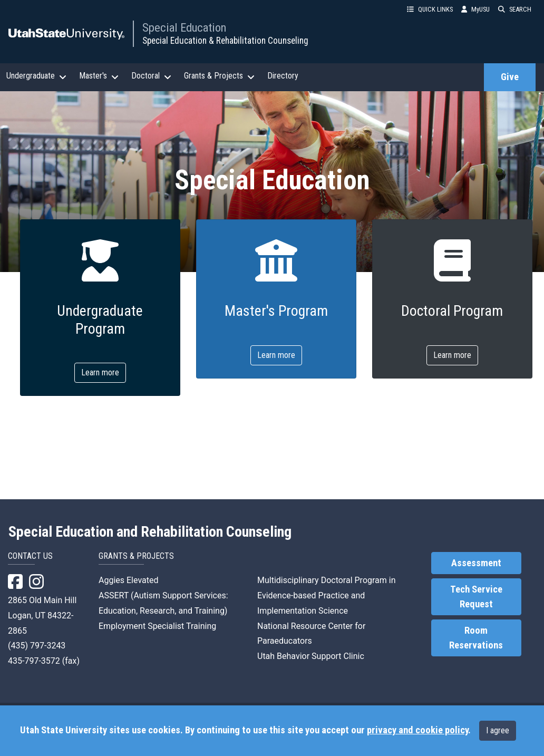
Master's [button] (99, 76)
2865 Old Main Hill (42, 600)
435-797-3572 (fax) (44, 661)
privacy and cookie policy (417, 730)
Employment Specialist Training (157, 626)
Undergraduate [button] (36, 76)
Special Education (184, 27)
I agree (498, 730)
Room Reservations (476, 638)
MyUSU (475, 9)
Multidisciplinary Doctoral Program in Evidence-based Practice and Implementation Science (327, 595)
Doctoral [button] (151, 76)
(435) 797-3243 (37, 646)
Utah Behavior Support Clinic (311, 656)
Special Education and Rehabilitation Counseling (150, 532)
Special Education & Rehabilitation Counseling (225, 41)
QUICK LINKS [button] (430, 9)
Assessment (476, 563)
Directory (283, 76)
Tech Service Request (476, 597)
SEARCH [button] (515, 9)
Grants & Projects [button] (219, 76)
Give (510, 77)
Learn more (100, 372)
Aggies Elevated (128, 580)
